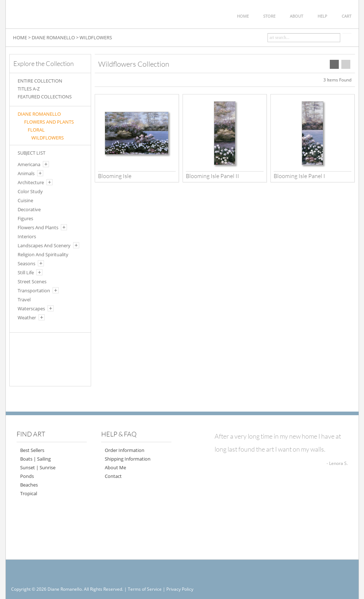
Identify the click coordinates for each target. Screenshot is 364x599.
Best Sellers (32, 450)
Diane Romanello (39, 114)
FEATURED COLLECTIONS (45, 97)
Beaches (29, 485)
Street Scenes (32, 281)
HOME (243, 16)
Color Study (30, 191)
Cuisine (25, 200)
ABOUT (296, 16)
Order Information (125, 450)
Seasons (26, 263)
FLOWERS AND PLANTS (49, 122)
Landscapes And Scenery (44, 245)
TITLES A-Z (29, 89)
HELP (322, 16)
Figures (25, 218)
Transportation (34, 290)
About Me (115, 467)
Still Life (26, 272)
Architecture (31, 182)
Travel (24, 299)
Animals (26, 173)
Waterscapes (31, 309)
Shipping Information (128, 459)
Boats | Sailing (35, 459)
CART (347, 16)
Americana (29, 164)
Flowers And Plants (38, 227)
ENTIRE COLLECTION (40, 81)
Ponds (27, 476)
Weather (27, 318)
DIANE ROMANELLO (53, 37)
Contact (113, 476)
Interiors (27, 236)
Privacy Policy (180, 589)
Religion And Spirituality (43, 254)
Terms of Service (145, 589)
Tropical (29, 493)
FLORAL (36, 130)
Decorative (29, 209)
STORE (269, 16)
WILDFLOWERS (96, 37)
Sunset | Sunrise (38, 467)
